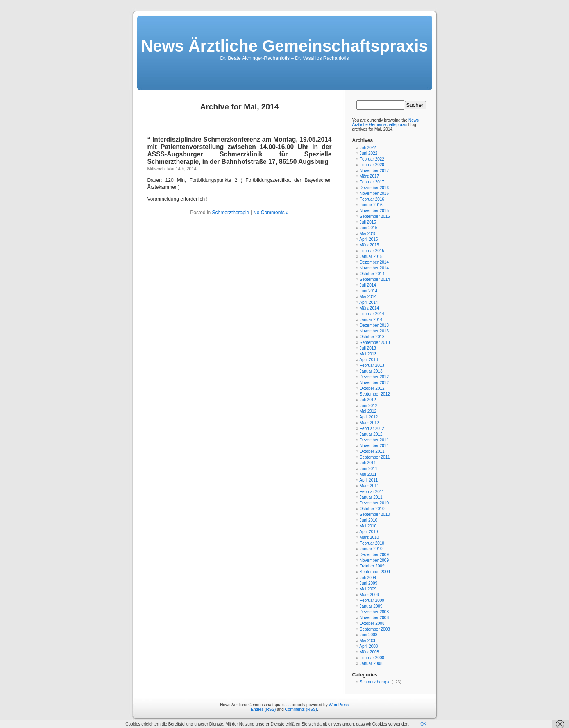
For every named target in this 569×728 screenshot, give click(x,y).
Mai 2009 (368, 589)
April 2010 (368, 532)
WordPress (339, 705)
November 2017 (374, 171)
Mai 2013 (368, 354)
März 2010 (369, 537)
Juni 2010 (368, 520)
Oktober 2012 (372, 388)
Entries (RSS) (263, 709)
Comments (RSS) (301, 709)
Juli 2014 (368, 285)
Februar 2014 (372, 314)
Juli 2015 (368, 222)
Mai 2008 (368, 641)
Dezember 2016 (374, 188)
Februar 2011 (372, 492)
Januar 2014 (371, 320)
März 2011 (369, 486)
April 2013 (368, 360)
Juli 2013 (368, 348)
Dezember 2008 (374, 612)
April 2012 (368, 417)
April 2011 (368, 480)
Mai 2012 (368, 411)
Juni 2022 (368, 153)
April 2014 (368, 302)
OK (423, 724)
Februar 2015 (372, 251)
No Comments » (271, 213)
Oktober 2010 (372, 509)
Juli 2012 (368, 400)
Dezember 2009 (374, 555)
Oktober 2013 (372, 337)
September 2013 (375, 343)
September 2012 (375, 394)
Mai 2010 (368, 526)
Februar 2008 (372, 658)
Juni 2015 (368, 228)
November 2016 (374, 193)
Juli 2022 (368, 148)
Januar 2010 (371, 549)
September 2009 (375, 572)
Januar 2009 (371, 606)
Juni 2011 (368, 469)
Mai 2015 (368, 234)
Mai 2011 (368, 474)
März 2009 (369, 595)
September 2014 (375, 279)
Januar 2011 (371, 497)
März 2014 (369, 308)
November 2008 (374, 618)
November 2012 (374, 383)
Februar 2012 (372, 428)
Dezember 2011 (374, 440)
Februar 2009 (372, 600)
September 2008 (375, 629)
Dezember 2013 (374, 325)
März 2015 (369, 245)
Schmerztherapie (231, 213)
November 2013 (374, 331)
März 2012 (369, 423)
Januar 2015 (371, 257)
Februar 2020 (372, 165)
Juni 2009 (368, 583)
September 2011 (375, 457)
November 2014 (374, 268)
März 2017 (369, 176)
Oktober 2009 (372, 566)
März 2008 (369, 652)
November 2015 (374, 211)
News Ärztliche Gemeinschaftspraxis (284, 46)
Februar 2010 (372, 543)
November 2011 (374, 446)
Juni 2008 (368, 635)
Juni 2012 (368, 406)
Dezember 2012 (374, 377)
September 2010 (375, 514)
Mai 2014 (368, 297)
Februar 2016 (372, 199)
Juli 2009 (368, 578)
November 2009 (374, 560)
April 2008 (368, 646)
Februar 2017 (372, 182)
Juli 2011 (368, 463)
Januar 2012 (371, 434)
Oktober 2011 (372, 451)
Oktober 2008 (372, 623)
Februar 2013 (372, 365)
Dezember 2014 (374, 262)
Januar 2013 (371, 371)
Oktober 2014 (372, 274)
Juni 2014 (368, 291)
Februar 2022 (372, 159)
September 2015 (375, 216)
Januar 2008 (371, 664)
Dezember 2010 (374, 503)
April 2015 (368, 239)
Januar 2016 (371, 205)
